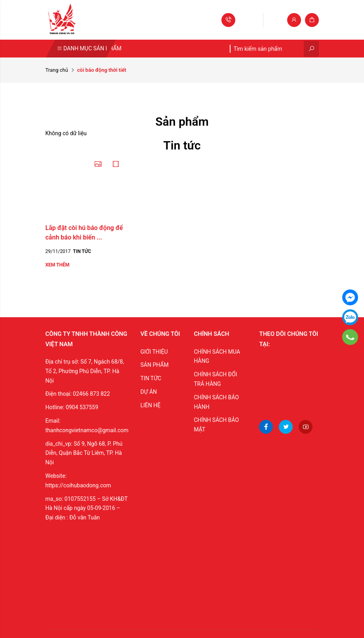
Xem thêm (58, 265)
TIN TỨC (151, 378)
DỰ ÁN (149, 392)
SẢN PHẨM (154, 365)
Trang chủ (57, 70)
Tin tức (82, 251)
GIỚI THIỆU (154, 352)
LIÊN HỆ (150, 405)
